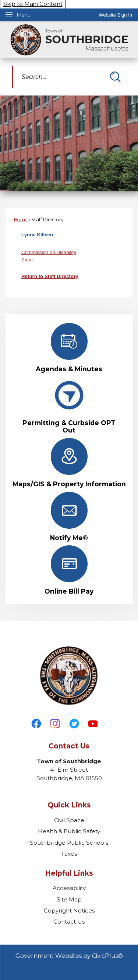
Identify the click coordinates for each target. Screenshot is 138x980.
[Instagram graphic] (55, 724)
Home (21, 220)
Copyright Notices (69, 911)
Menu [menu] (24, 15)
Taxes (69, 854)
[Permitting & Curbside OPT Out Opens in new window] (69, 405)
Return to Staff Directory (50, 276)
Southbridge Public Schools (69, 843)
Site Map (69, 899)
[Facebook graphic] (36, 724)
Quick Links (69, 805)
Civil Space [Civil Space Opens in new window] (69, 820)
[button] (115, 77)
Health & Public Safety (69, 831)
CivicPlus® (107, 956)
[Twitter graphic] (74, 724)
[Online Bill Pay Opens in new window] (69, 570)
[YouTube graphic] (93, 724)
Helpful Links (69, 873)
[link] (115, 15)
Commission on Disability (49, 252)
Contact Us (69, 922)
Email (27, 260)
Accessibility (69, 888)
